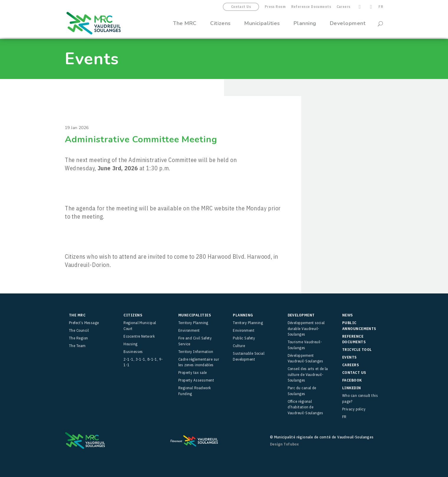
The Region (79, 338)
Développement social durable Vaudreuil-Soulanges (306, 329)
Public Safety (244, 338)
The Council (79, 330)
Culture (239, 346)
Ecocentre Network (139, 336)
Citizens (220, 24)
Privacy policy (354, 409)
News (348, 315)
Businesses (133, 352)
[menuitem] (381, 8)
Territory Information (196, 352)
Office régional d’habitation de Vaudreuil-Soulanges (305, 407)
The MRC (185, 24)
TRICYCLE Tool (357, 350)
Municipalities (262, 24)
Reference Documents (311, 7)
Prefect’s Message (84, 323)
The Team (77, 346)
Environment (189, 330)
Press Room (275, 7)
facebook (352, 380)
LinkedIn (352, 388)
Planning (305, 24)
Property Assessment (196, 380)
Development (348, 24)
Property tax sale (193, 373)
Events (350, 357)
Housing (130, 344)
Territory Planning (193, 323)
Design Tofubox (284, 444)
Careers (344, 7)
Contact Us (241, 7)
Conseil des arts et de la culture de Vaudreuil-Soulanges (308, 374)
